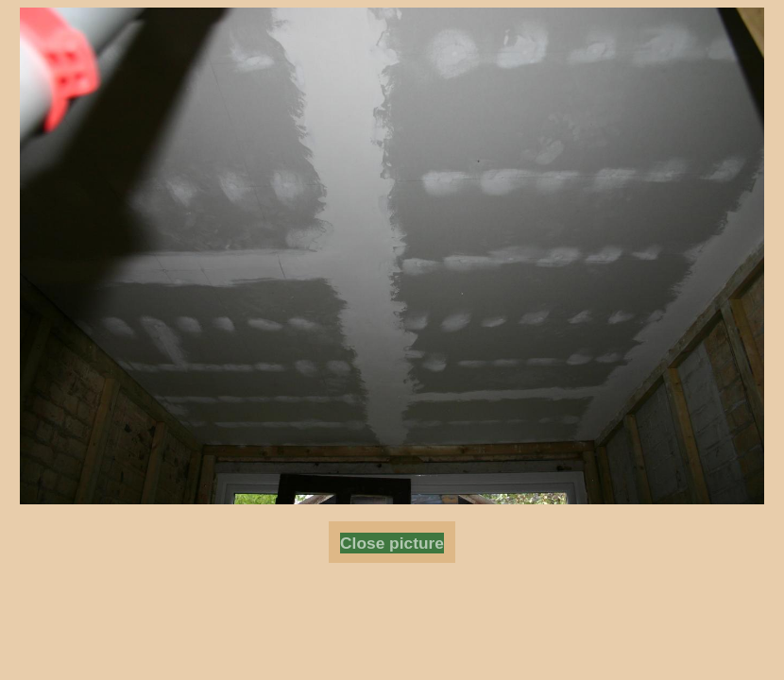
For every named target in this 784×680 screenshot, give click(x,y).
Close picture (392, 543)
